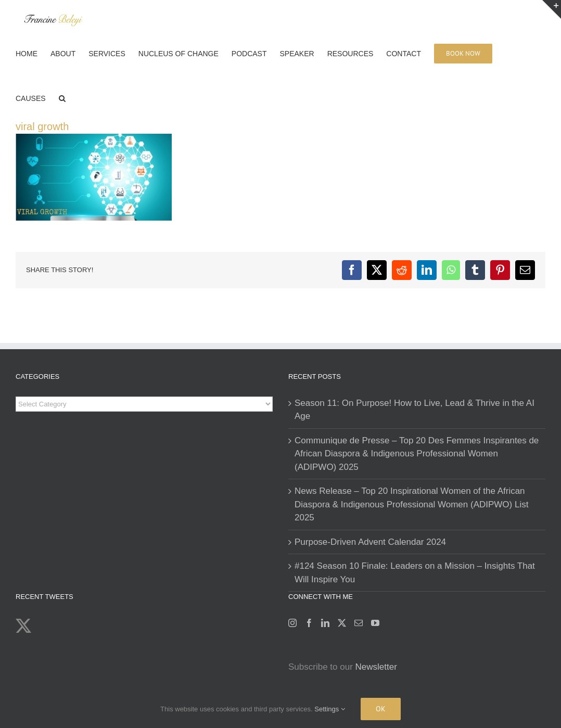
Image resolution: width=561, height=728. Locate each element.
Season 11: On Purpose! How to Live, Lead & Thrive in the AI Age (415, 410)
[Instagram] (292, 623)
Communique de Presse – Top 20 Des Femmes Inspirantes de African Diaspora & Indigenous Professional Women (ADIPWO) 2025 (417, 454)
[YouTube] (375, 623)
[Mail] (359, 623)
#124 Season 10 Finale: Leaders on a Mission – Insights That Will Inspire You (415, 573)
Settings (330, 709)
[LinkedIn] (325, 623)
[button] (62, 97)
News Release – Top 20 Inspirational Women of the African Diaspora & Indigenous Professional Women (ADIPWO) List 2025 (411, 504)
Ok (381, 709)
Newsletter (376, 667)
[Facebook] (309, 623)
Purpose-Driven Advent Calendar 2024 (370, 542)
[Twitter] (342, 623)
